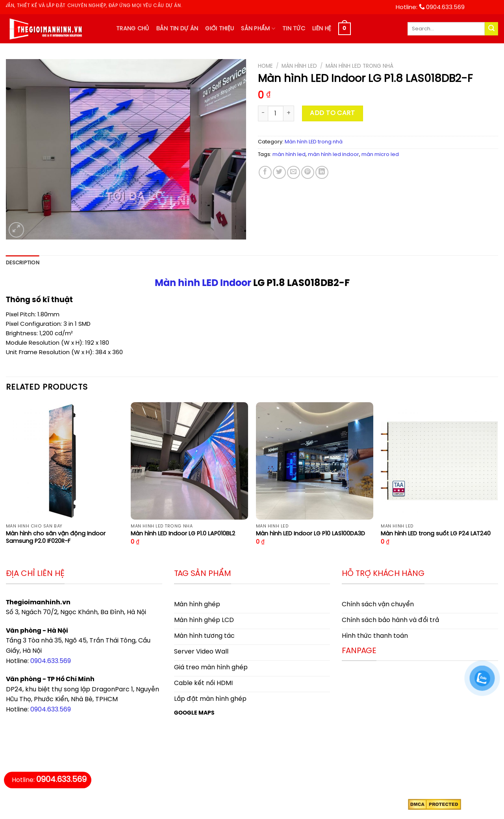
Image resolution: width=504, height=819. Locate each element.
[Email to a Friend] (294, 172)
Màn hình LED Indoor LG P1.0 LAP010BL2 (183, 534)
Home (265, 66)
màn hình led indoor (334, 155)
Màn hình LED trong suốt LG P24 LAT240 (436, 534)
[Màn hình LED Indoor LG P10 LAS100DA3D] (315, 461)
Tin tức (294, 29)
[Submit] (491, 29)
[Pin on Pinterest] (308, 172)
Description (23, 263)
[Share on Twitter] (279, 172)
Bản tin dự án (177, 29)
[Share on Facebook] (265, 172)
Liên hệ (322, 29)
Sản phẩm (258, 29)
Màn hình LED (299, 66)
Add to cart (332, 113)
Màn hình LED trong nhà (359, 66)
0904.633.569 (51, 661)
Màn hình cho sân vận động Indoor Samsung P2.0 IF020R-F (56, 538)
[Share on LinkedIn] (322, 172)
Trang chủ (133, 29)
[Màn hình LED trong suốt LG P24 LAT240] (439, 461)
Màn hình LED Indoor (203, 283)
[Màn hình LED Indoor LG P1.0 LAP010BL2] (189, 461)
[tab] (23, 263)
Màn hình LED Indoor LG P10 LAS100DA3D (310, 534)
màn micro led (380, 155)
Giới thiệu (220, 29)
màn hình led (289, 155)
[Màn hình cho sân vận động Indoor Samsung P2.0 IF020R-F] (65, 461)
